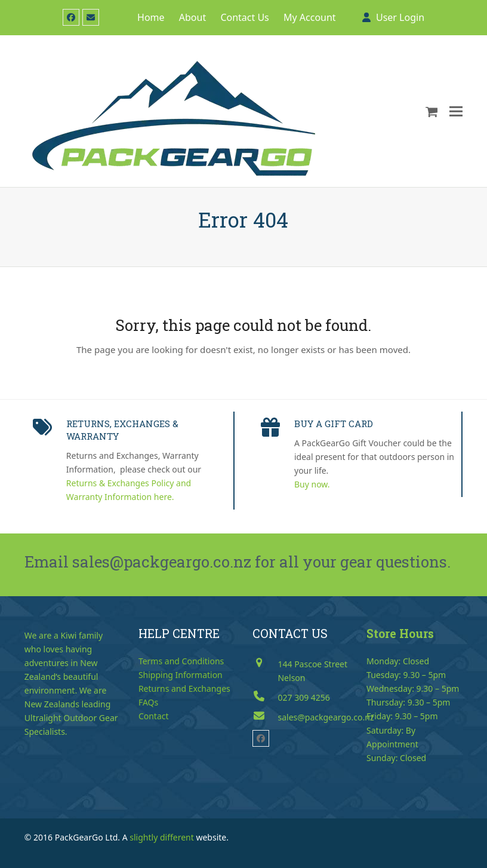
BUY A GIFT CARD (334, 424)
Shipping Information (181, 675)
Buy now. (312, 484)
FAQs (148, 702)
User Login (400, 17)
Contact (154, 716)
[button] (432, 111)
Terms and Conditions (181, 661)
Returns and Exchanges (184, 688)
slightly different (162, 837)
